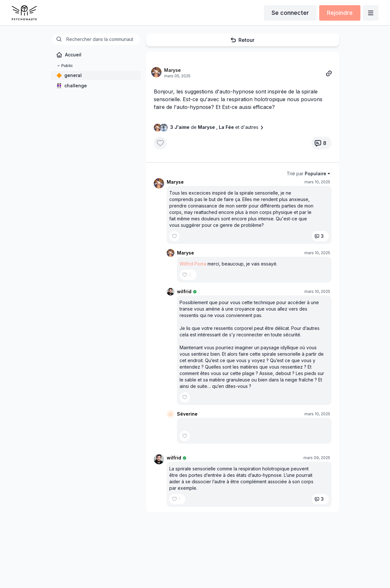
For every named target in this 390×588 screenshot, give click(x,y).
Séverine (187, 414)
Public (64, 66)
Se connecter (290, 13)
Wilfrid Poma (193, 264)
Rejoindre (340, 13)
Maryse (172, 70)
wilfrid (184, 291)
